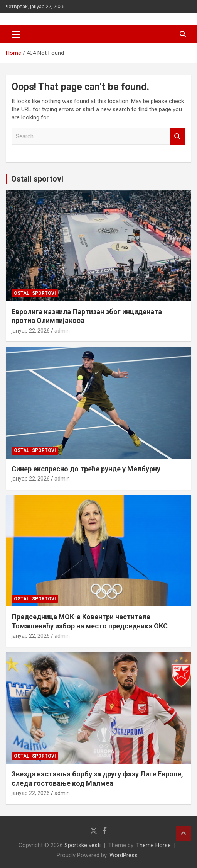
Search (178, 137)
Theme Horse (153, 845)
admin (62, 331)
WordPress (124, 855)
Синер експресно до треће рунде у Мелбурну (86, 469)
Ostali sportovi (37, 179)
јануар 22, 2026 (31, 331)
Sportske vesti (83, 845)
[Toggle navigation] (16, 34)
